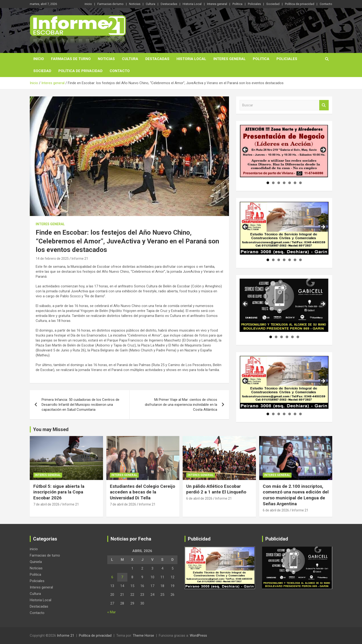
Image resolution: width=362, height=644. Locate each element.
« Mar (112, 612)
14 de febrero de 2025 (52, 259)
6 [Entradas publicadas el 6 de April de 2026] (112, 577)
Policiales (254, 4)
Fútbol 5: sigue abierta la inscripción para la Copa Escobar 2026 (59, 492)
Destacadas (169, 4)
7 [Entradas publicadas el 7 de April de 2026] (122, 577)
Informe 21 (80, 259)
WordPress (198, 635)
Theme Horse (143, 635)
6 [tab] (295, 183)
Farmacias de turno (110, 4)
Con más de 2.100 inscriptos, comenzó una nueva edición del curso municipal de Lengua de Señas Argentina (296, 495)
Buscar (324, 105)
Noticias (135, 4)
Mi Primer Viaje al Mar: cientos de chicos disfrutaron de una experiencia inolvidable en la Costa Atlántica (181, 405)
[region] (284, 151)
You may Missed (51, 429)
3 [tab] (279, 183)
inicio (88, 4)
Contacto (326, 4)
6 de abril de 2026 (199, 498)
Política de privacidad (300, 4)
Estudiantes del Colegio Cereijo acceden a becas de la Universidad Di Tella (142, 492)
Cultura (151, 4)
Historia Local (192, 4)
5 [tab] (290, 183)
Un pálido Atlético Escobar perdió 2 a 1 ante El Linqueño (216, 489)
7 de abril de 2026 (46, 504)
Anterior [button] (246, 150)
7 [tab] (300, 183)
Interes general (217, 4)
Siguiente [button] (323, 150)
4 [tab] (284, 183)
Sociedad (273, 4)
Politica (237, 4)
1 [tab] (268, 183)
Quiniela (36, 562)
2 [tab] (273, 183)
